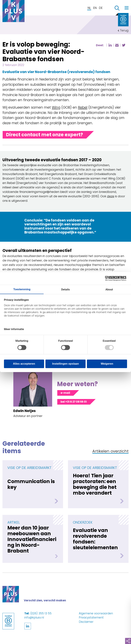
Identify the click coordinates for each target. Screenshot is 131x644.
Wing (56, 107)
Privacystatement (91, 618)
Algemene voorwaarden (96, 613)
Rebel (83, 107)
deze (111, 196)
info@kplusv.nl (34, 618)
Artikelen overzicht (110, 451)
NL (89, 8)
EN (95, 8)
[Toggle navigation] (127, 8)
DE (101, 8)
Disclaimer (86, 622)
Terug (124, 30)
